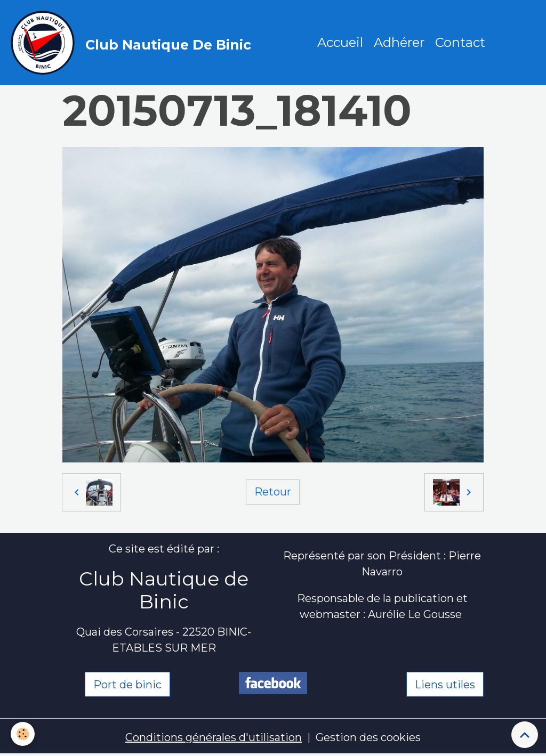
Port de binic (127, 685)
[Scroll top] (525, 735)
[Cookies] (23, 734)
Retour (273, 492)
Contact (460, 42)
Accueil (340, 42)
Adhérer (399, 42)
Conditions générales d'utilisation (214, 737)
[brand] (134, 43)
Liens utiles (445, 685)
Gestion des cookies (368, 737)
